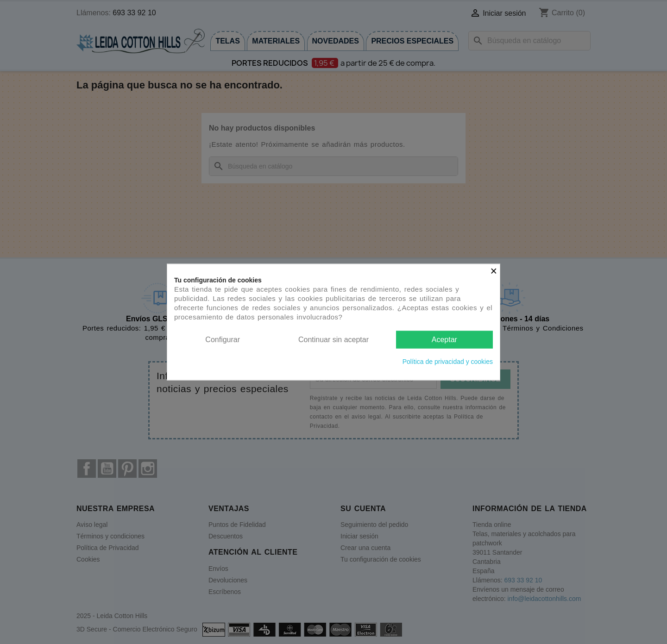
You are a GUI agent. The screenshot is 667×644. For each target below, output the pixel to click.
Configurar (223, 339)
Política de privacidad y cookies (448, 362)
